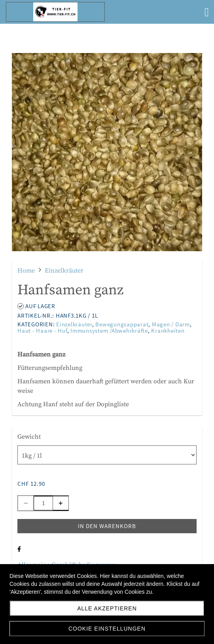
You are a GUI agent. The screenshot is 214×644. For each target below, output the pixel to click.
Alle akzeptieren (107, 608)
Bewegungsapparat (122, 324)
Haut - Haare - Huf (42, 331)
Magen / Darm (171, 324)
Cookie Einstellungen (107, 629)
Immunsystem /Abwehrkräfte (109, 331)
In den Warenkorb (107, 526)
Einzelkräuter (74, 324)
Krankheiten (168, 331)
